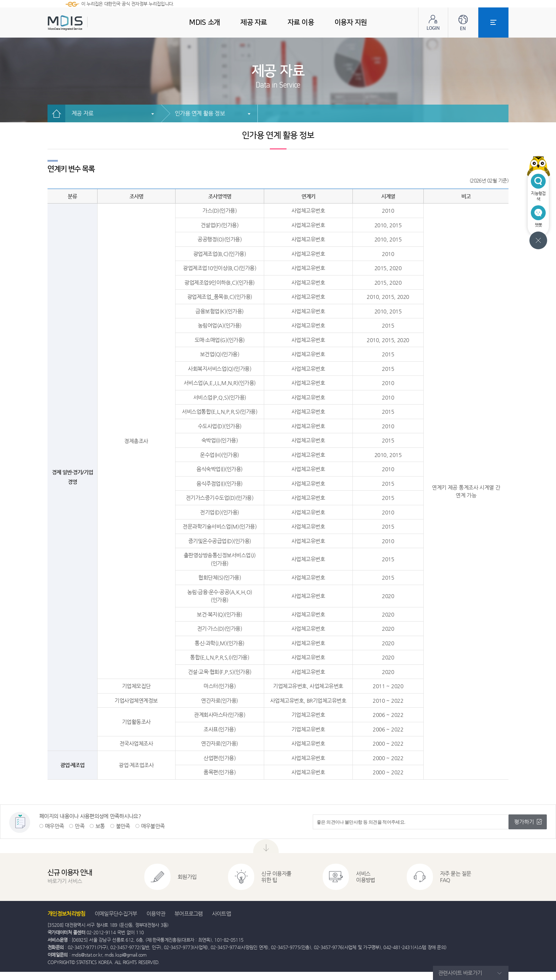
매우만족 (54, 826)
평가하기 (524, 822)
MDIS (83, 23)
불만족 (123, 826)
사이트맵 (221, 914)
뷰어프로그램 (189, 914)
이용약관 (156, 914)
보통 (100, 826)
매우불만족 (153, 826)
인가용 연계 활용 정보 (200, 113)
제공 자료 (82, 113)
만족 (80, 826)
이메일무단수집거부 (116, 914)
